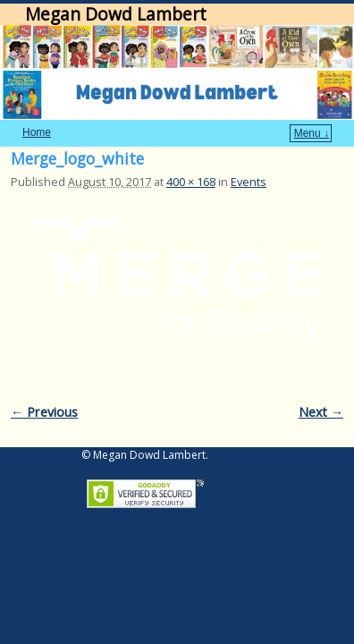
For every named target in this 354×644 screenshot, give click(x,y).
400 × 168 (191, 155)
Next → (321, 385)
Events (249, 155)
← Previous (44, 385)
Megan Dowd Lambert (116, 14)
